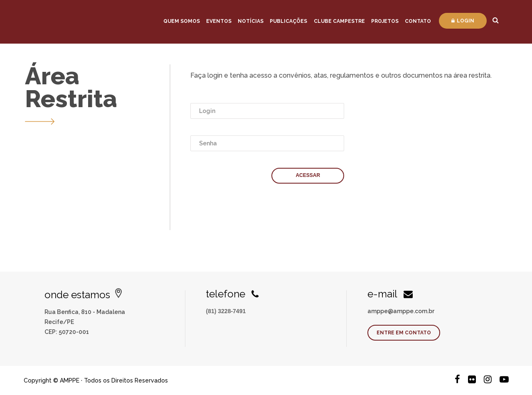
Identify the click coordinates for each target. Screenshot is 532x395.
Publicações (288, 21)
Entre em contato (404, 333)
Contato (418, 21)
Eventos (219, 21)
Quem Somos (182, 21)
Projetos (385, 21)
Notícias (251, 21)
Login (463, 21)
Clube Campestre (339, 21)
